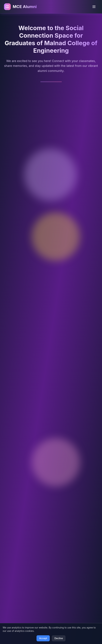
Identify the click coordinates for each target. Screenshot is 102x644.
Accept (43, 638)
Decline (59, 638)
